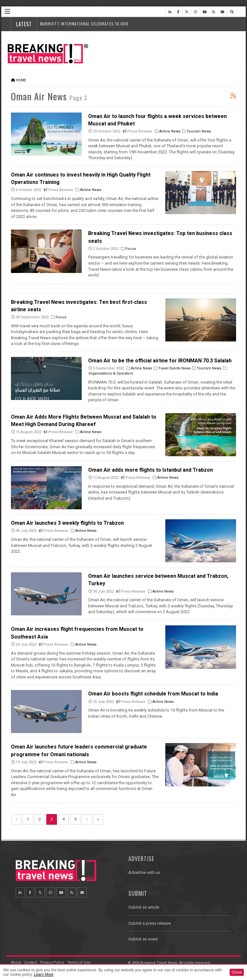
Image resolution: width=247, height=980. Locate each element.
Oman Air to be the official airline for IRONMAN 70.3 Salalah (160, 361)
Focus (131, 249)
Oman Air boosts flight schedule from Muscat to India (153, 694)
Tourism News (199, 131)
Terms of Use (79, 962)
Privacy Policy (52, 962)
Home (21, 80)
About (16, 962)
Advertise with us (144, 872)
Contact (31, 962)
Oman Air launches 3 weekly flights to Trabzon (67, 523)
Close (237, 972)
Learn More (44, 975)
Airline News (170, 131)
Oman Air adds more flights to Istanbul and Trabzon (151, 470)
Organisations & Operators (111, 373)
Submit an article (144, 907)
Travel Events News (174, 368)
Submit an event (143, 939)
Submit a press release (150, 923)
